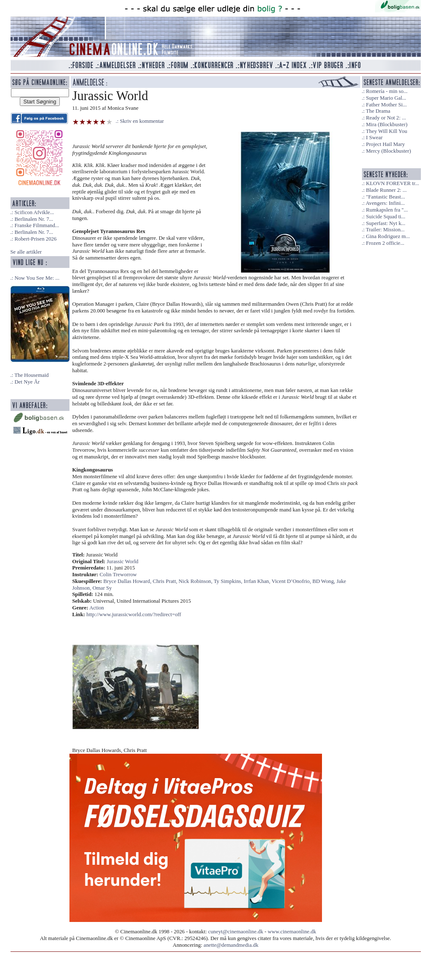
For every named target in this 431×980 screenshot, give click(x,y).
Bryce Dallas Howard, (128, 581)
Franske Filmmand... (37, 225)
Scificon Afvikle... (34, 212)
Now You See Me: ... (37, 278)
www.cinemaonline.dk (292, 932)
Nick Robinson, (196, 581)
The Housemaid (31, 375)
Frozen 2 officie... (385, 243)
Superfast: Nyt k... (385, 223)
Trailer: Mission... (385, 230)
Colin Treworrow (118, 575)
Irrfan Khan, (258, 581)
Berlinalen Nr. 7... (34, 219)
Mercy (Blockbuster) (388, 151)
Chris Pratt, (166, 581)
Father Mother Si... (386, 105)
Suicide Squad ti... (385, 217)
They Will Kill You (386, 131)
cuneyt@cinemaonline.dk (236, 932)
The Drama (378, 111)
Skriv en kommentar (142, 121)
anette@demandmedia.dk (231, 945)
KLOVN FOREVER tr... (392, 183)
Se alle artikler (26, 252)
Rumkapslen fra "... (387, 210)
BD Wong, (324, 581)
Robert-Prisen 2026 (35, 239)
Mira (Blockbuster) (386, 124)
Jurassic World (123, 562)
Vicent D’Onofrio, (292, 581)
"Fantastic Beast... (385, 197)
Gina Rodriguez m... (388, 236)
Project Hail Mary (385, 144)
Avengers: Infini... (385, 203)
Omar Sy (102, 588)
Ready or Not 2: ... (386, 118)
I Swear (374, 138)
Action (97, 608)
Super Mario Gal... (386, 98)
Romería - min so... (387, 91)
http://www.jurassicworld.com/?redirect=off (134, 614)
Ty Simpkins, (229, 581)
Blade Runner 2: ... (386, 190)
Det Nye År (27, 382)
